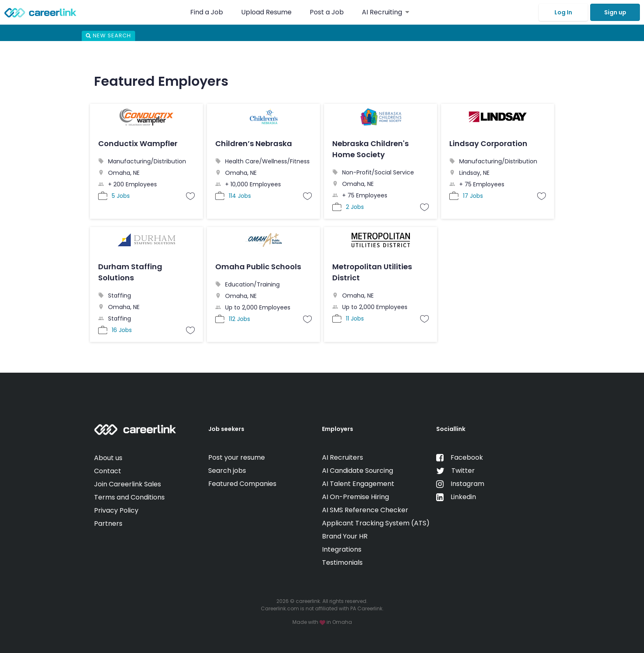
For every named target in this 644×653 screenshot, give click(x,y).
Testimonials (342, 562)
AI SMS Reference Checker (365, 510)
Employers (338, 429)
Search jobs (227, 471)
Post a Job (328, 12)
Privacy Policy (116, 510)
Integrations (342, 549)
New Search (108, 36)
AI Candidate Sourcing (358, 471)
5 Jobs (121, 196)
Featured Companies (242, 484)
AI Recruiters (343, 457)
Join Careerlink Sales (128, 484)
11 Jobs (355, 318)
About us (108, 458)
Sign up (615, 12)
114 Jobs (240, 196)
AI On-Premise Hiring (355, 497)
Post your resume (237, 457)
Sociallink (451, 429)
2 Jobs (355, 207)
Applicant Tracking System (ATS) (376, 523)
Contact (108, 471)
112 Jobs (239, 319)
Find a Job (207, 12)
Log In (563, 12)
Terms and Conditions (129, 497)
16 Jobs (122, 330)
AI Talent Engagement (358, 484)
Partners (108, 524)
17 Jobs (473, 196)
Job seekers (226, 429)
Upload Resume (266, 12)
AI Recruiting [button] (385, 12)
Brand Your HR (345, 536)
